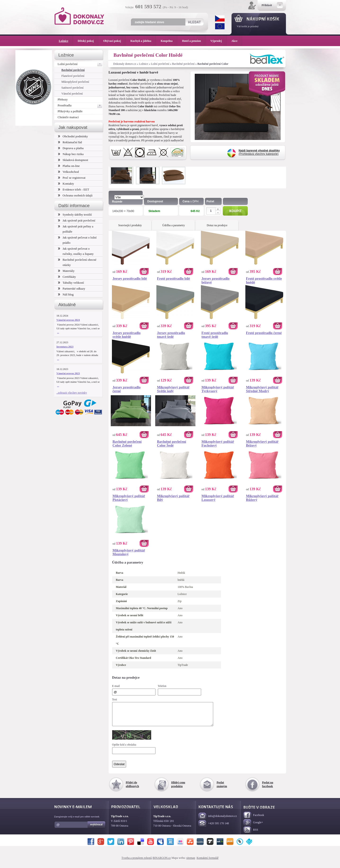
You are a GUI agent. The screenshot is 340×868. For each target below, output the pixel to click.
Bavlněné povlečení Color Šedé (172, 443)
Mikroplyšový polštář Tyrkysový (218, 389)
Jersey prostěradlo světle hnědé (127, 335)
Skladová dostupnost (73, 160)
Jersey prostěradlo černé (127, 389)
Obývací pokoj (114, 41)
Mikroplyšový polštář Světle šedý (173, 389)
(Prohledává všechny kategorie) (259, 152)
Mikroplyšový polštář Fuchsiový (218, 443)
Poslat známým (222, 789)
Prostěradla (80, 105)
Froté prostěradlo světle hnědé (264, 280)
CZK (220, 18)
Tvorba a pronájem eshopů (137, 862)
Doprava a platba (71, 148)
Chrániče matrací (68, 117)
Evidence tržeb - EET (74, 189)
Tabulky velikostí (71, 283)
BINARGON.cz (162, 862)
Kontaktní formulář (208, 862)
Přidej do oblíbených (132, 789)
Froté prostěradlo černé (264, 333)
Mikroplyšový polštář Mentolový (129, 552)
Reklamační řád (70, 142)
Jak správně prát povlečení (77, 220)
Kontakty (66, 184)
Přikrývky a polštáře (70, 111)
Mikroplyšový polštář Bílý (173, 498)
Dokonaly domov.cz (125, 64)
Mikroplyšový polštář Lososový (218, 498)
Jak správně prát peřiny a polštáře (76, 229)
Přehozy (63, 99)
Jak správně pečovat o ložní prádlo (77, 240)
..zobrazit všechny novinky (72, 393)
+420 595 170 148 (214, 828)
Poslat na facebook (268, 789)
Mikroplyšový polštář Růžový (262, 498)
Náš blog (66, 294)
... (58, 332)
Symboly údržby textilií (75, 215)
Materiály (66, 271)
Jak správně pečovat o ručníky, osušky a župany (76, 251)
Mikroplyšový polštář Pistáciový (129, 498)
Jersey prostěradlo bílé (130, 278)
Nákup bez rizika (71, 154)
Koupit (235, 211)
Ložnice (144, 64)
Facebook (254, 820)
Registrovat (97, 829)
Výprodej (218, 41)
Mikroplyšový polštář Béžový (262, 443)
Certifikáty (67, 277)
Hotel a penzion (194, 41)
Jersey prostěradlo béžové (216, 280)
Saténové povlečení (73, 88)
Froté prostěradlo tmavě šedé (215, 335)
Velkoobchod (68, 172)
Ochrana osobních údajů (75, 195)
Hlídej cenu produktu (178, 789)
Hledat (194, 22)
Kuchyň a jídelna (143, 41)
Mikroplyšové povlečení (75, 82)
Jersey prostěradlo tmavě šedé (171, 335)
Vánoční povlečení (72, 94)
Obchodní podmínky (73, 136)
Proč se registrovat (72, 178)
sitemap (191, 862)
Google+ (253, 827)
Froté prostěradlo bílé (174, 278)
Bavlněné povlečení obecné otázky (77, 262)
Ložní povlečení (160, 64)
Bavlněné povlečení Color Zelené (127, 443)
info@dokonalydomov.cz (218, 821)
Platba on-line (69, 166)
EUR (220, 26)
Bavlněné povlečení (183, 64)
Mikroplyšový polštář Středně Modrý (262, 389)
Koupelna (169, 41)
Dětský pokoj (88, 41)
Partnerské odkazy (72, 289)
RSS (251, 834)
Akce (235, 41)
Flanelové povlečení (73, 76)
